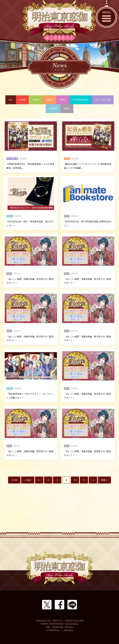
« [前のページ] (39, 480)
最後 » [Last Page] (104, 480)
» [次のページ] (93, 480)
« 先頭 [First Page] (28, 480)
